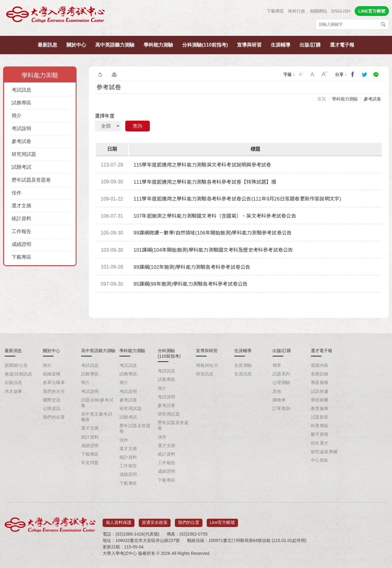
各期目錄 (320, 374)
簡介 (17, 116)
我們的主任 (54, 391)
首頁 (322, 99)
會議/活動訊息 (19, 374)
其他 (277, 391)
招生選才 (320, 443)
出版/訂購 (310, 45)
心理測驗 (281, 382)
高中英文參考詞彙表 (97, 417)
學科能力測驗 (158, 45)
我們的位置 (54, 417)
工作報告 (21, 231)
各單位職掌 (54, 382)
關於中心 (76, 45)
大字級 (324, 74)
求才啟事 (13, 391)
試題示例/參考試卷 (97, 403)
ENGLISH (341, 11)
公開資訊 (52, 408)
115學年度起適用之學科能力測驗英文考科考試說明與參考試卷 (202, 165)
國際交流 (52, 400)
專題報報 (320, 382)
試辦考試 (21, 167)
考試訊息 (21, 90)
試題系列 (281, 374)
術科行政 (297, 11)
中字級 (313, 74)
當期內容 (320, 365)
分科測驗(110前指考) (205, 45)
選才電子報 (342, 45)
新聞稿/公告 (16, 365)
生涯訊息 (243, 374)
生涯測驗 (243, 365)
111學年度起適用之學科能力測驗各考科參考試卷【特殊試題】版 (205, 182)
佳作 (17, 193)
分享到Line (376, 74)
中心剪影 (320, 460)
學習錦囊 (320, 400)
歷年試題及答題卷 (31, 180)
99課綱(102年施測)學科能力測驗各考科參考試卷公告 (192, 267)
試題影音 (320, 417)
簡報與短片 (207, 365)
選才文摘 (21, 206)
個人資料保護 (119, 521)
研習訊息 (205, 374)
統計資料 (21, 218)
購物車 (279, 400)
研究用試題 (24, 154)
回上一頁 (100, 74)
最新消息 (13, 351)
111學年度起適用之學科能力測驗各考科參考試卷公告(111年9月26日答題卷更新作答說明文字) (237, 199)
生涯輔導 (281, 45)
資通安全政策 (155, 521)
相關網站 (318, 11)
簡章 (277, 365)
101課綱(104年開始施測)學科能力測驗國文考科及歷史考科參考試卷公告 (213, 250)
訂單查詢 (281, 408)
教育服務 (320, 408)
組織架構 (52, 374)
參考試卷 (21, 141)
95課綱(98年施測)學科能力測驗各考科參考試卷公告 (191, 284)
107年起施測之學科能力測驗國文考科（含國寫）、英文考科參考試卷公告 (215, 216)
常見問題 (90, 463)
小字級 (301, 74)
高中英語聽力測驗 (115, 45)
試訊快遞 (320, 391)
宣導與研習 (249, 45)
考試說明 (21, 128)
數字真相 (320, 434)
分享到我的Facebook (353, 74)
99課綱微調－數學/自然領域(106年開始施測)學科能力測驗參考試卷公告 (213, 233)
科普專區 (320, 426)
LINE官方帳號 (372, 11)
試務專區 (21, 103)
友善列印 (114, 74)
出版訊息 (13, 382)
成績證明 (21, 244)
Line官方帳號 (222, 521)
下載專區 (275, 11)
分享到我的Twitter (364, 74)
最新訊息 (47, 45)
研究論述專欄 (324, 452)
